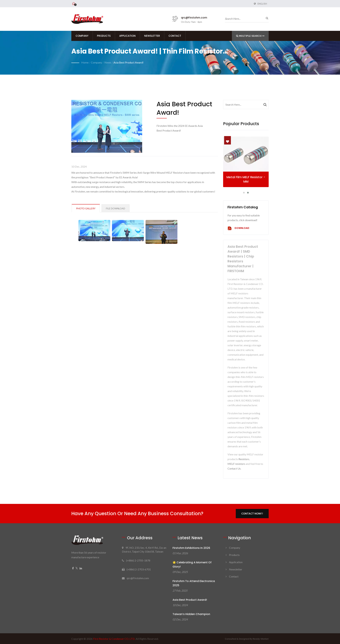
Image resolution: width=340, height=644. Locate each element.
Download (238, 228)
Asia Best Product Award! (129, 62)
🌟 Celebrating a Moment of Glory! (192, 565)
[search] (266, 18)
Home (85, 62)
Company (82, 36)
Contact (175, 36)
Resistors (244, 459)
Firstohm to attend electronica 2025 (194, 583)
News (108, 62)
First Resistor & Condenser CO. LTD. (114, 639)
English (262, 4)
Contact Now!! (252, 513)
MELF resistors (236, 464)
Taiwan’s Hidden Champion (191, 614)
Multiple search (250, 36)
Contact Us (234, 468)
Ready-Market (261, 639)
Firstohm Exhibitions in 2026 (191, 548)
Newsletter (152, 36)
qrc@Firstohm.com (194, 18)
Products (104, 36)
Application (127, 36)
